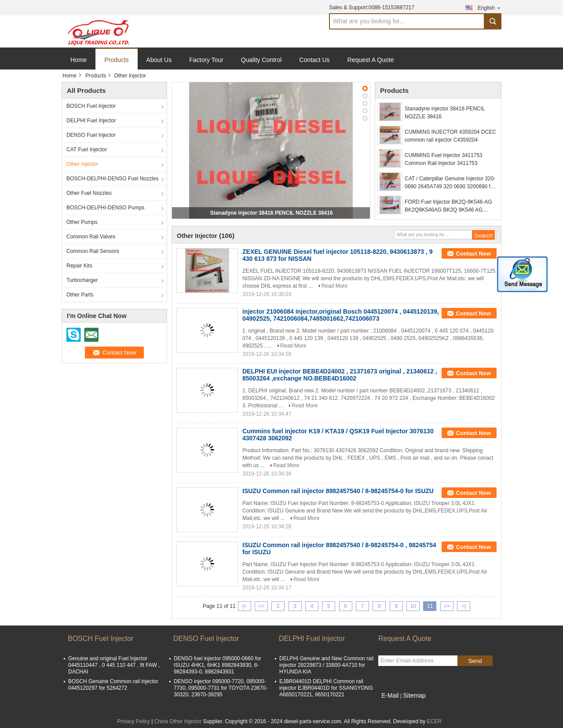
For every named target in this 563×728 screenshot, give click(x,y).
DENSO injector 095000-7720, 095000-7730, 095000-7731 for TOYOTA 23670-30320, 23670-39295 (221, 688)
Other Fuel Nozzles (89, 193)
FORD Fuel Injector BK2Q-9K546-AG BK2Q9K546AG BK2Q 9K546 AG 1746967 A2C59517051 (448, 206)
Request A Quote (371, 60)
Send (475, 661)
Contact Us (314, 60)
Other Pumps (82, 222)
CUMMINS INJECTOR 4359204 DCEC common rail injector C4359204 (450, 136)
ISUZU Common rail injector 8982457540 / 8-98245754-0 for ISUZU (338, 491)
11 (430, 606)
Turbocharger (82, 280)
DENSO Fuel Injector (91, 135)
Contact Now (473, 254)
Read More (335, 286)
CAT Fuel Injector (87, 150)
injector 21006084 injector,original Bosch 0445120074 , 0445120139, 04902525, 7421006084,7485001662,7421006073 (341, 315)
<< (261, 606)
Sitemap (414, 695)
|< (245, 606)
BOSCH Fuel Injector (91, 106)
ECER (434, 721)
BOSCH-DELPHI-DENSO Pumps (105, 208)
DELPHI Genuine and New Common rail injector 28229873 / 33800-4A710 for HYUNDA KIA (326, 665)
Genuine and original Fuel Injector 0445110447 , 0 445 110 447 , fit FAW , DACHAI (114, 665)
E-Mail (390, 695)
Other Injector (82, 164)
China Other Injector (178, 721)
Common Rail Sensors (93, 251)
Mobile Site (394, 706)
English (490, 8)
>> (447, 606)
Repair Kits (79, 266)
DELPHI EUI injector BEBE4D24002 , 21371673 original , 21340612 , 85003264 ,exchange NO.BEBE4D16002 (340, 375)
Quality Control (261, 60)
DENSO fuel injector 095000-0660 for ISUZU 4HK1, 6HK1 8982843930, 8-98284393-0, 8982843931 (218, 665)
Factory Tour (206, 60)
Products (116, 60)
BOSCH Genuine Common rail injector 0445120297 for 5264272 (113, 685)
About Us (159, 60)
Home (79, 60)
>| (464, 606)
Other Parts (80, 295)
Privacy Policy (133, 721)
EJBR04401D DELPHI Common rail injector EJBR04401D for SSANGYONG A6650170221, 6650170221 (326, 688)
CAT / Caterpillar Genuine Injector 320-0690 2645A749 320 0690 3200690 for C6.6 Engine (450, 183)
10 (413, 606)
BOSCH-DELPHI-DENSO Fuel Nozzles (112, 179)
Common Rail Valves (91, 237)
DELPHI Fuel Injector (91, 121)
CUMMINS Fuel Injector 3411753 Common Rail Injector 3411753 (444, 159)
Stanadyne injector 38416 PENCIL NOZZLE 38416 (271, 213)
